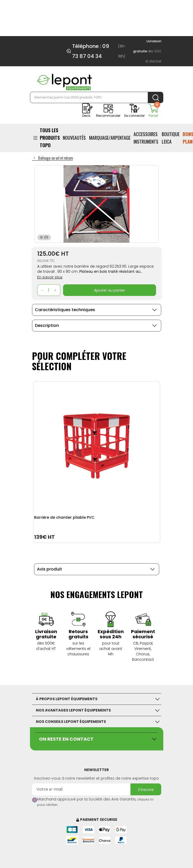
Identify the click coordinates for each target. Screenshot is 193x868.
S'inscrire (146, 790)
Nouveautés (74, 138)
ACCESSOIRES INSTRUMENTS (146, 138)
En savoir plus (50, 277)
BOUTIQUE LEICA (171, 138)
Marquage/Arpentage (110, 138)
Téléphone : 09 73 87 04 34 (91, 51)
